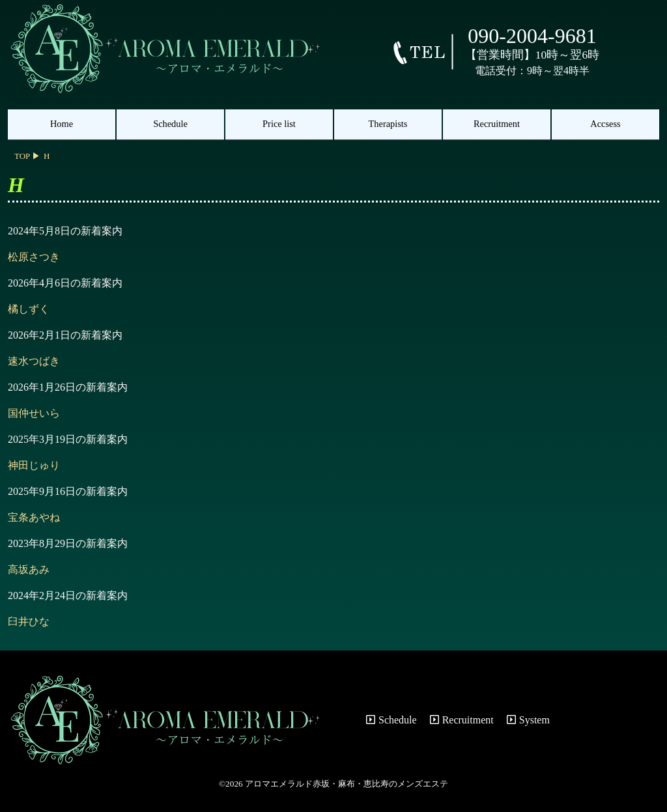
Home (62, 124)
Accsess (605, 124)
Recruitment (497, 124)
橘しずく (29, 309)
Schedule (170, 124)
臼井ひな (29, 622)
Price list (279, 124)
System (528, 720)
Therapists (388, 124)
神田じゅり (34, 465)
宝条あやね (34, 517)
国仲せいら (34, 413)
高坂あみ (29, 569)
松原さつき (34, 257)
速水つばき (34, 361)
